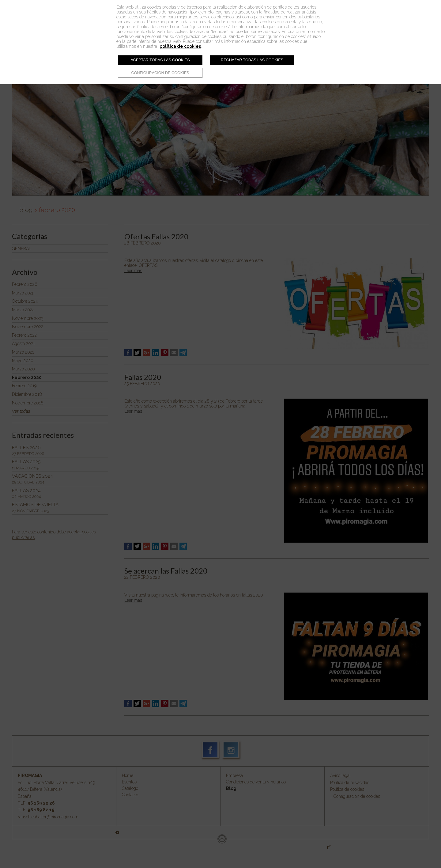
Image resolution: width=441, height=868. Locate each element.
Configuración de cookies (160, 73)
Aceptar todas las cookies (160, 60)
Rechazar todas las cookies (252, 60)
